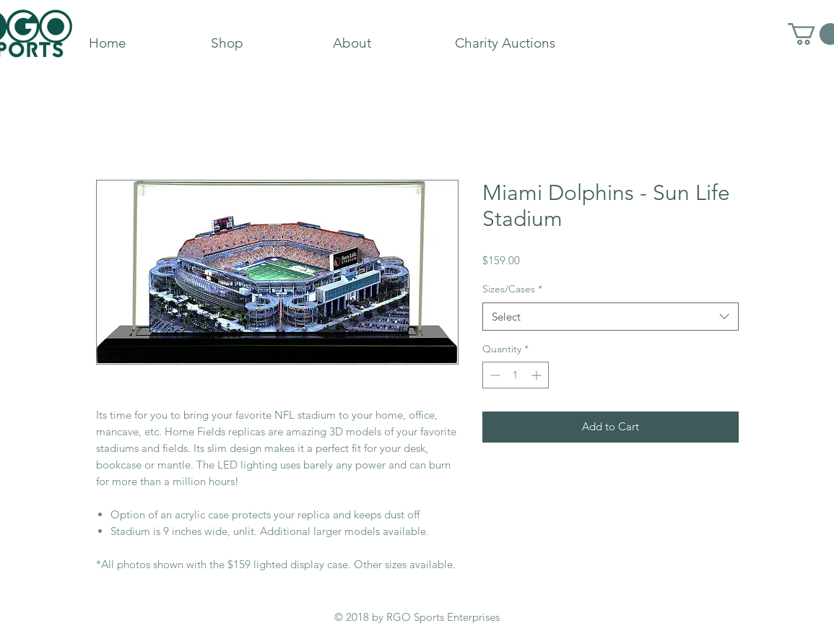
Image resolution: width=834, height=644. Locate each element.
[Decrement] (494, 375)
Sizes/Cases (512, 289)
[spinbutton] (516, 375)
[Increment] (538, 375)
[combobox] (611, 317)
